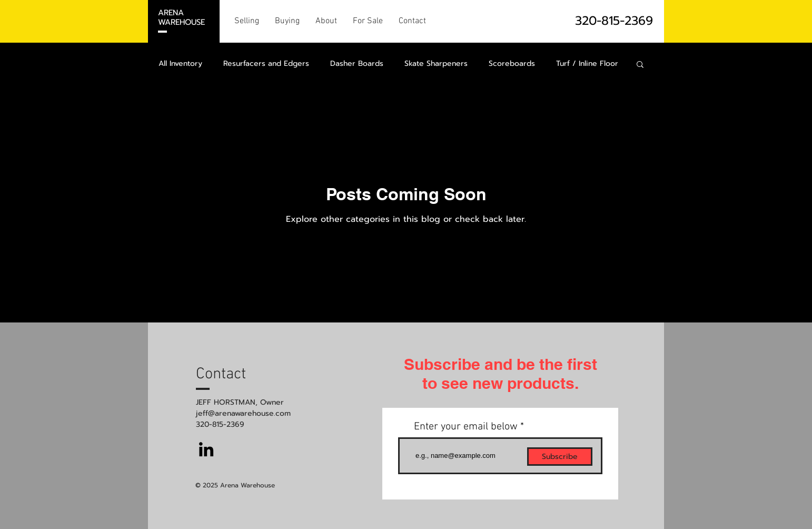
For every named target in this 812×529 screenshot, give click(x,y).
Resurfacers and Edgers (266, 64)
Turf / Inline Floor (587, 64)
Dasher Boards (357, 64)
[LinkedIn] (206, 449)
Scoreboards (512, 64)
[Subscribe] (560, 457)
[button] (640, 65)
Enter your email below (466, 427)
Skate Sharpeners (436, 64)
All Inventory (180, 64)
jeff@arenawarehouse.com (243, 413)
